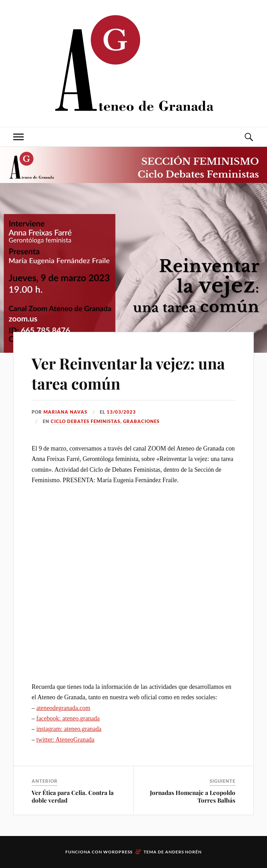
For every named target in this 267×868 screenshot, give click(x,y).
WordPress (118, 852)
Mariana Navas (65, 412)
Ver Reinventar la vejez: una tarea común (128, 373)
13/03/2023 (121, 412)
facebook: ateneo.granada (68, 718)
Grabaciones (141, 421)
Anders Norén (183, 852)
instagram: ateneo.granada (69, 729)
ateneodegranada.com (63, 708)
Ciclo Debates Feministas (86, 421)
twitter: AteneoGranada (65, 740)
